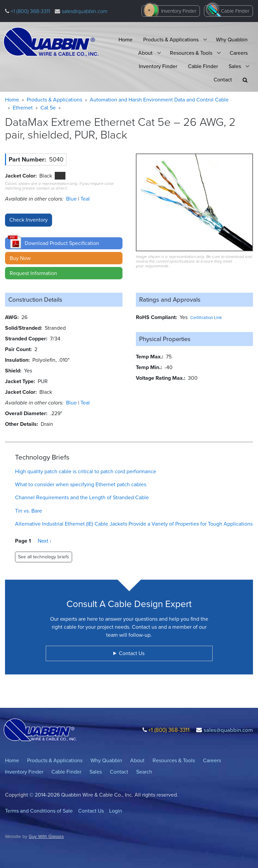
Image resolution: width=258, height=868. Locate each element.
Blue (72, 199)
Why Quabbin (232, 40)
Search (144, 772)
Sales (235, 66)
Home (125, 40)
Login (116, 811)
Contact (223, 80)
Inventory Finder (179, 11)
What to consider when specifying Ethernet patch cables (81, 484)
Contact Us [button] (132, 653)
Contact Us (91, 811)
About (145, 53)
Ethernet (23, 108)
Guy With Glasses (46, 836)
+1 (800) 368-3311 (30, 11)
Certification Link (206, 318)
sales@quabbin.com (85, 11)
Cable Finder (235, 11)
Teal (85, 199)
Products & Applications (171, 40)
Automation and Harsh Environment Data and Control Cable (159, 100)
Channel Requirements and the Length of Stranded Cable (82, 497)
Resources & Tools (191, 53)
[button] (245, 80)
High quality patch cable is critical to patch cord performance (86, 471)
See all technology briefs (44, 557)
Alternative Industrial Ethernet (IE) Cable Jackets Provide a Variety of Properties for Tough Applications (134, 524)
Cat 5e (48, 108)
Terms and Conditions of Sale (39, 811)
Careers (239, 53)
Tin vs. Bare (29, 511)
